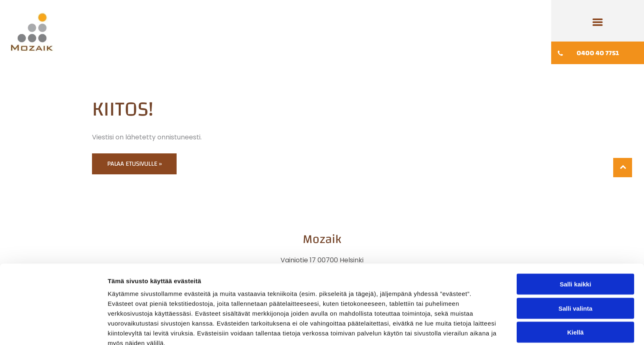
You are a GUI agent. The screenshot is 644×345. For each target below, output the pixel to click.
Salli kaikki (576, 243)
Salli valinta (576, 267)
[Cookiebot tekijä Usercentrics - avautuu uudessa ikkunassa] (53, 329)
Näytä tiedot (439, 329)
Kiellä (575, 291)
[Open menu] (598, 22)
